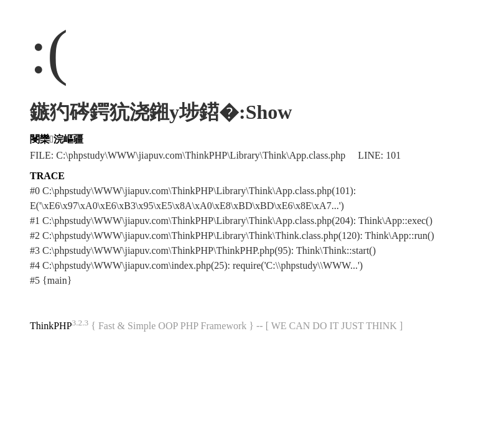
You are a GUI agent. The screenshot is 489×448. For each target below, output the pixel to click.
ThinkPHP (51, 326)
